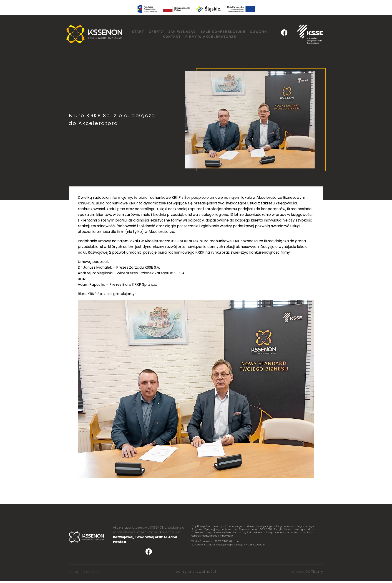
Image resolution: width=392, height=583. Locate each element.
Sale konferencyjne (223, 32)
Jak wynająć (182, 32)
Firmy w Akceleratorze (211, 37)
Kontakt (172, 37)
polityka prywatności (196, 572)
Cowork (259, 32)
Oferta (156, 32)
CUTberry (314, 572)
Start (138, 32)
